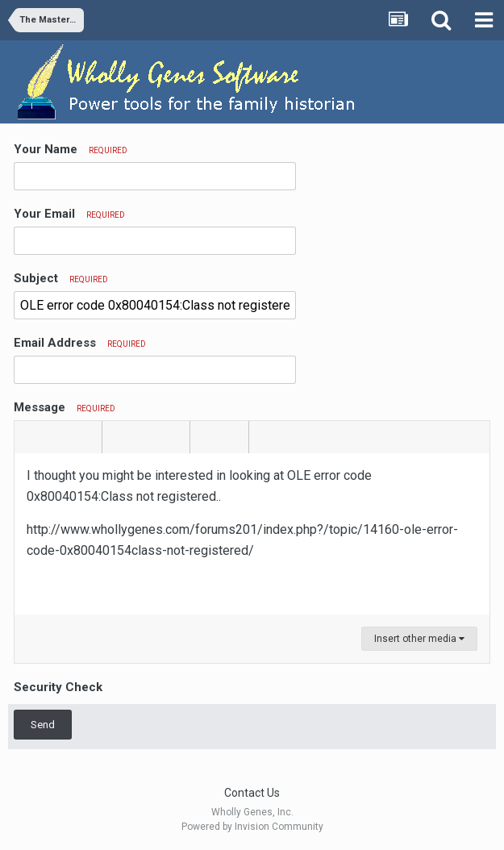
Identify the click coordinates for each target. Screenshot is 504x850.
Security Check (58, 687)
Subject (61, 278)
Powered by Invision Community (252, 827)
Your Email (69, 214)
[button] (29, 437)
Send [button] (43, 725)
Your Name (71, 149)
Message (65, 407)
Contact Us (252, 793)
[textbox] (252, 534)
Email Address (80, 343)
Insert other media (419, 639)
